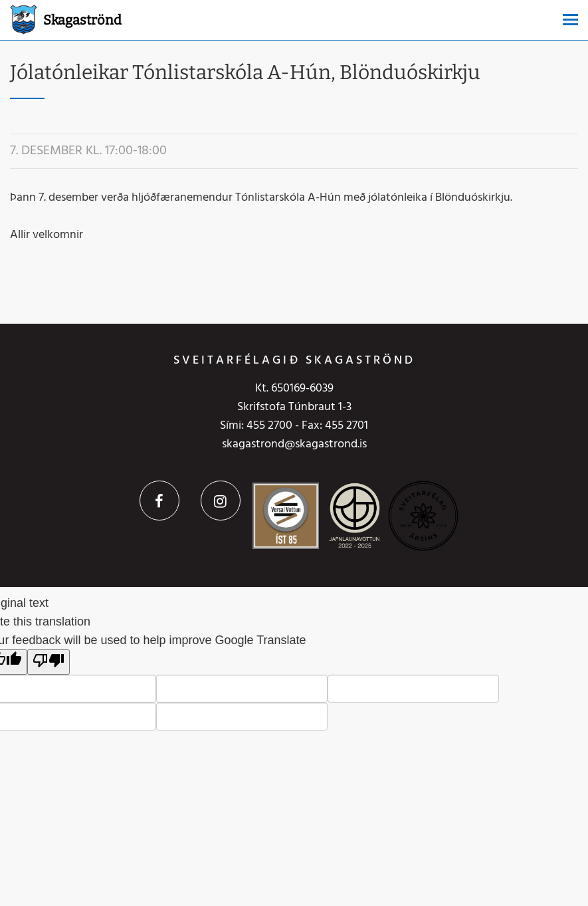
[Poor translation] (49, 662)
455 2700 (269, 426)
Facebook (159, 501)
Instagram (221, 501)
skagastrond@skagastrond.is (294, 444)
